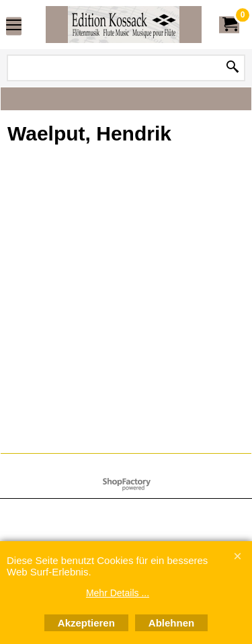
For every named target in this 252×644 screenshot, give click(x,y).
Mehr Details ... (118, 593)
